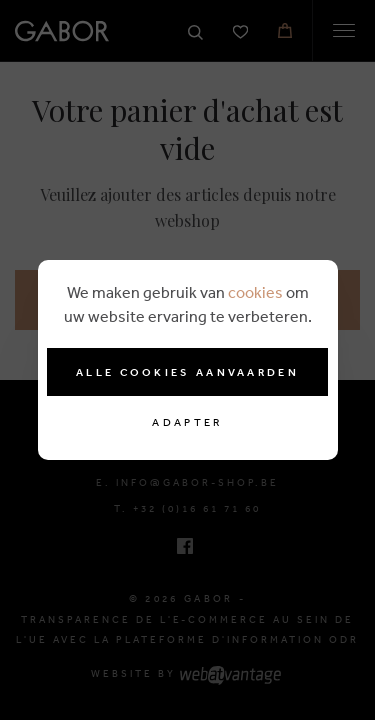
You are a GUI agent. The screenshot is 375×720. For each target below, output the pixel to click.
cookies (255, 292)
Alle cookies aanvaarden (187, 372)
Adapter (187, 422)
